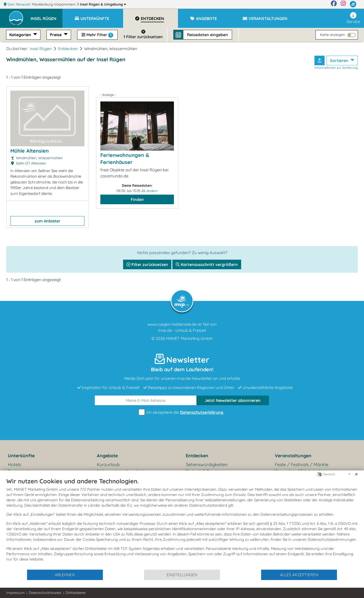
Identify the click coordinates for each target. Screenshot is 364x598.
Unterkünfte (21, 456)
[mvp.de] (353, 4)
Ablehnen (65, 575)
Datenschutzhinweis (45, 593)
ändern (152, 191)
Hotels (14, 465)
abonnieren (233, 400)
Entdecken (68, 49)
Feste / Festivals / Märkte (302, 465)
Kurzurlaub (108, 465)
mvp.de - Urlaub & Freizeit (182, 330)
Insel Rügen (103, 4)
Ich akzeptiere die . (182, 412)
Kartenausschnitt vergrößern (207, 264)
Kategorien (21, 35)
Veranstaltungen (293, 456)
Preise (56, 35)
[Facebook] (334, 4)
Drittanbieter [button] (76, 593)
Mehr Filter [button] (97, 35)
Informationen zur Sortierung (336, 68)
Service (353, 18)
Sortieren (340, 60)
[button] (47, 16)
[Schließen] (356, 474)
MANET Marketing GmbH (189, 338)
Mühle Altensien (30, 151)
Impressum (16, 593)
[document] (182, 523)
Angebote (107, 456)
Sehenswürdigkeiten (207, 465)
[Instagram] (343, 4)
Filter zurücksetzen (147, 264)
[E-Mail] (146, 400)
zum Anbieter (48, 221)
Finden (137, 199)
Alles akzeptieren (299, 575)
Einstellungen (182, 575)
